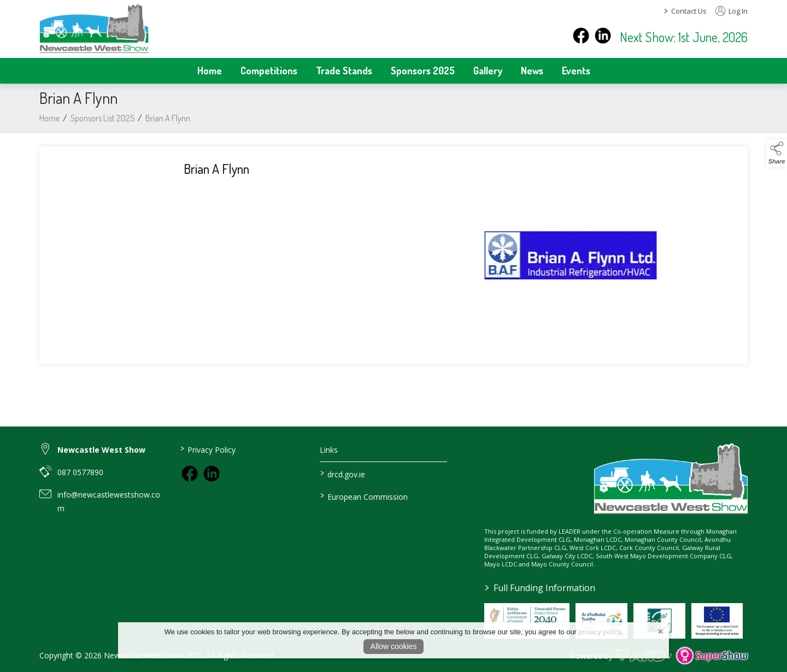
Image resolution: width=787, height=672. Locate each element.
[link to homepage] (94, 28)
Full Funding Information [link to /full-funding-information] (540, 588)
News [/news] (532, 71)
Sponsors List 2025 (102, 122)
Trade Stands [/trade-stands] (344, 71)
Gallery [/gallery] (488, 71)
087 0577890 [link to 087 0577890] (80, 472)
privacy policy (600, 632)
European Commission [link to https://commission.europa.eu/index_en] (364, 496)
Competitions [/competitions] (269, 71)
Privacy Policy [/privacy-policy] (207, 449)
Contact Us (689, 11)
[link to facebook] (190, 474)
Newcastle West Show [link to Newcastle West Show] (101, 450)
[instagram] (603, 36)
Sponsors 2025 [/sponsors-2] (423, 71)
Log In (732, 11)
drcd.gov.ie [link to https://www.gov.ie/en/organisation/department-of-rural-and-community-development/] (343, 474)
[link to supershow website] (712, 656)
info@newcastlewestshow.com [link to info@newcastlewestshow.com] (109, 501)
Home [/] (210, 71)
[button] (777, 153)
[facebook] (581, 36)
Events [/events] (576, 71)
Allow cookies (394, 646)
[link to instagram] (212, 474)
